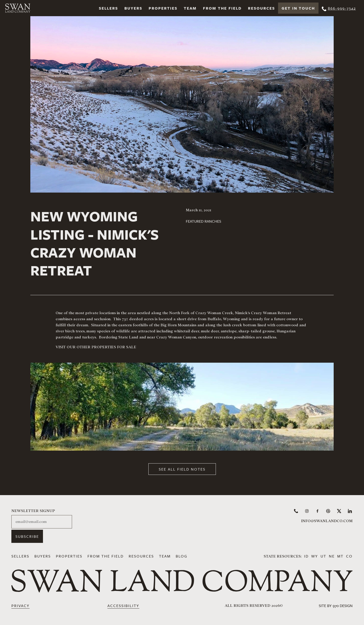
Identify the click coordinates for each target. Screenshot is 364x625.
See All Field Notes (182, 469)
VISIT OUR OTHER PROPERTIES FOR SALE (96, 347)
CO (349, 556)
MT (340, 556)
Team (190, 8)
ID (306, 556)
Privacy (20, 606)
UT (323, 556)
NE (332, 556)
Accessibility (123, 606)
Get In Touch (298, 8)
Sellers (108, 8)
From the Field (222, 8)
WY (315, 556)
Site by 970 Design (336, 606)
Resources (261, 8)
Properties (163, 8)
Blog (181, 556)
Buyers (133, 8)
